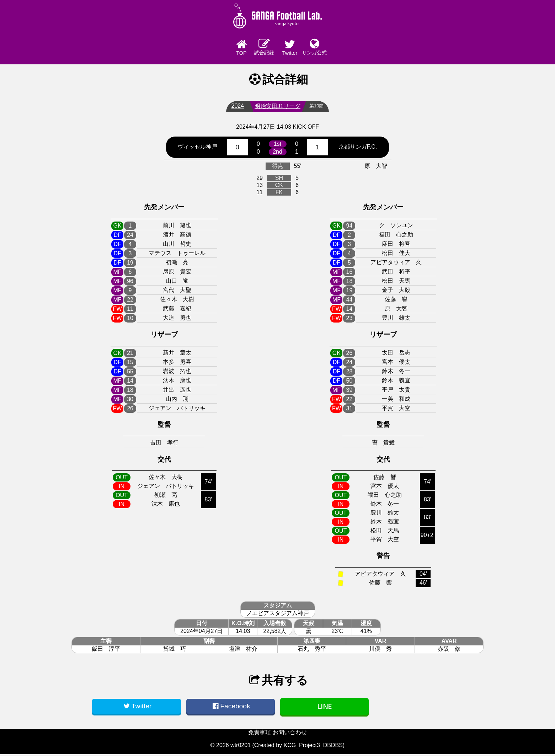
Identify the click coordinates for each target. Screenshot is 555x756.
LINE (324, 708)
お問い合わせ (290, 734)
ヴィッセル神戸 (197, 148)
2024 (236, 108)
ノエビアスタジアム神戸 (278, 615)
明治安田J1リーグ (276, 108)
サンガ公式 (336, 48)
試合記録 (258, 48)
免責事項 (260, 734)
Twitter (297, 48)
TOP (219, 48)
